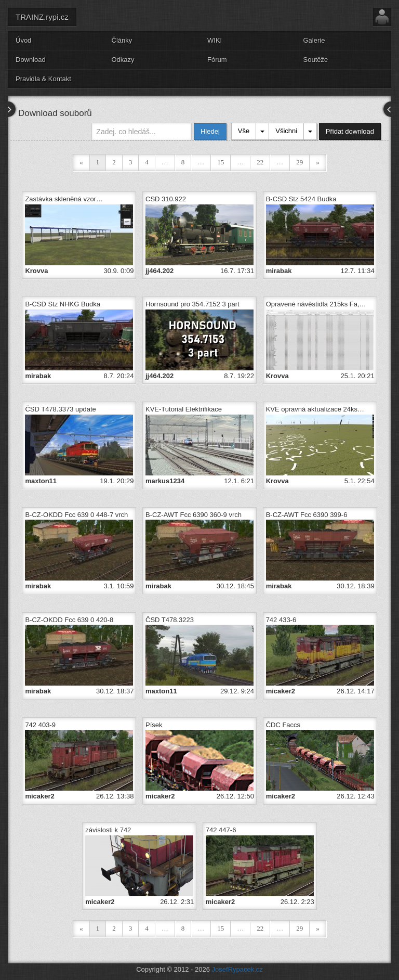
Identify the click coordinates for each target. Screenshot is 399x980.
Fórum (217, 60)
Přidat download (350, 131)
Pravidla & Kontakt (43, 79)
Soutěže (316, 60)
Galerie (314, 40)
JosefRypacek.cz (237, 969)
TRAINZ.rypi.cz (42, 17)
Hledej (210, 131)
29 (300, 162)
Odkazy (123, 60)
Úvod (23, 40)
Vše (244, 131)
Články (122, 40)
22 (260, 162)
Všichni (286, 131)
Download (31, 60)
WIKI (215, 40)
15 (221, 162)
